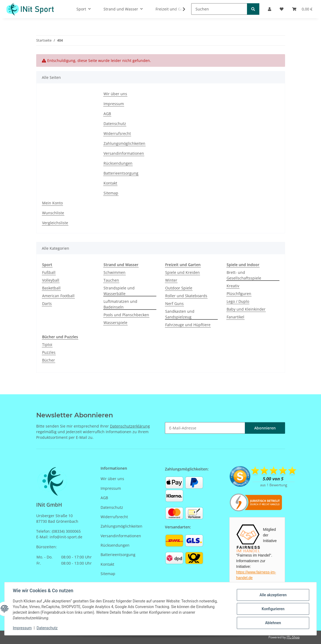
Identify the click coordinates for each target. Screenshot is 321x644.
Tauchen (111, 280)
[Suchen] (219, 9)
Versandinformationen (124, 153)
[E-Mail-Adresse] (205, 428)
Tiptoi (47, 345)
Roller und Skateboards (186, 296)
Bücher (49, 360)
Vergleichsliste (55, 223)
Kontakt (110, 183)
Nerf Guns (174, 303)
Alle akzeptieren (273, 595)
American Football (58, 296)
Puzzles (49, 352)
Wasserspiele (115, 323)
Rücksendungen (118, 163)
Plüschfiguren (239, 294)
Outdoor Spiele (179, 288)
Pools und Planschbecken (126, 315)
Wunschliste (53, 213)
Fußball (49, 272)
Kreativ (233, 286)
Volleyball (51, 280)
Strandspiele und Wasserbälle (119, 291)
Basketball (51, 288)
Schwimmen (115, 272)
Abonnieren (265, 428)
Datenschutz (47, 628)
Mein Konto (52, 203)
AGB (107, 114)
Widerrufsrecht (117, 133)
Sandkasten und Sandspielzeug (180, 314)
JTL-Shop (293, 637)
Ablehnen (273, 623)
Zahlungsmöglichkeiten (124, 143)
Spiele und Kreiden (182, 272)
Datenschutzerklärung (130, 426)
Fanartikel (235, 317)
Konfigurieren (273, 609)
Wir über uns (115, 94)
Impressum (23, 628)
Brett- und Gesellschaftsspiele (244, 275)
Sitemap (111, 193)
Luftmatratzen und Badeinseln (120, 304)
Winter (171, 280)
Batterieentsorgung (121, 173)
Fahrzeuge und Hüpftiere (188, 325)
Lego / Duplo (238, 301)
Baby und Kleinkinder (246, 309)
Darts (47, 303)
